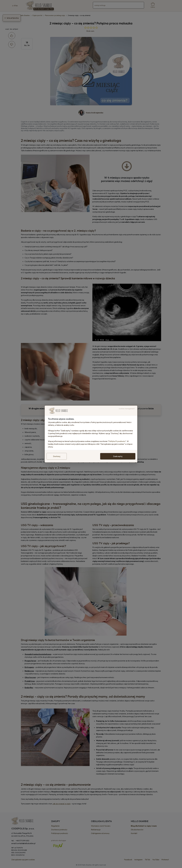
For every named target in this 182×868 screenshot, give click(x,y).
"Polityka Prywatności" (117, 441)
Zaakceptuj (118, 456)
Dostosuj (57, 456)
